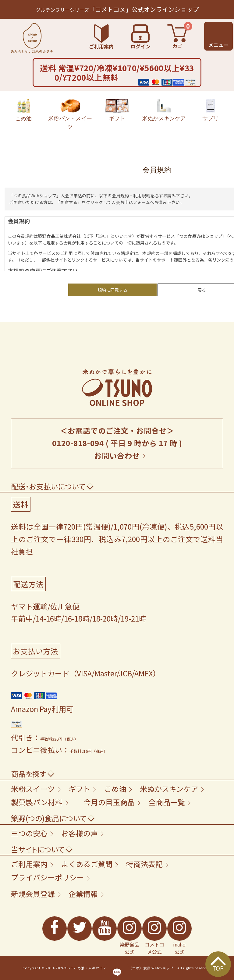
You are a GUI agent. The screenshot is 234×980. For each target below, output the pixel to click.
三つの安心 (29, 833)
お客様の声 (80, 833)
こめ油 (23, 110)
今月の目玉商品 (109, 802)
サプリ (211, 110)
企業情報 (83, 894)
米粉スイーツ (33, 789)
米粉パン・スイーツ (70, 114)
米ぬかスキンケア (164, 110)
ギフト (117, 110)
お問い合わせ (117, 455)
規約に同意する (112, 290)
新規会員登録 (33, 894)
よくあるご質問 (87, 864)
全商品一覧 (167, 802)
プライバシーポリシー (48, 877)
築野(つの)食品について (49, 818)
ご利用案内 (29, 864)
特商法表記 (144, 864)
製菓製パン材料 (37, 802)
